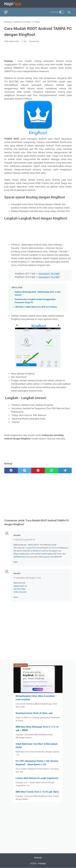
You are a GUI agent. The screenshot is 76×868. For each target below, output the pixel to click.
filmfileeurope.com (22, 557)
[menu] (8, 12)
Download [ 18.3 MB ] (49, 274)
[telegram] (65, 470)
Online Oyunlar (20, 592)
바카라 (51, 548)
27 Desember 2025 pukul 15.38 (27, 578)
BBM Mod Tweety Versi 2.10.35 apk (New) (37, 792)
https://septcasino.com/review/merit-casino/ (33, 554)
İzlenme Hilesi (19, 589)
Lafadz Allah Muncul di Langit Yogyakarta (37, 778)
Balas (16, 562)
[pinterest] (38, 470)
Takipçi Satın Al (20, 586)
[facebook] (11, 470)
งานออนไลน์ (30, 548)
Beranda (38, 858)
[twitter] (25, 470)
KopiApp (42, 863)
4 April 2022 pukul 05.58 (24, 540)
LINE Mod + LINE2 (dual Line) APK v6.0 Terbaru (36, 307)
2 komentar (34, 41)
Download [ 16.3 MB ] (49, 277)
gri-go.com (49, 557)
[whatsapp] (51, 470)
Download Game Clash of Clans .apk (34, 713)
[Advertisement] (38, 51)
